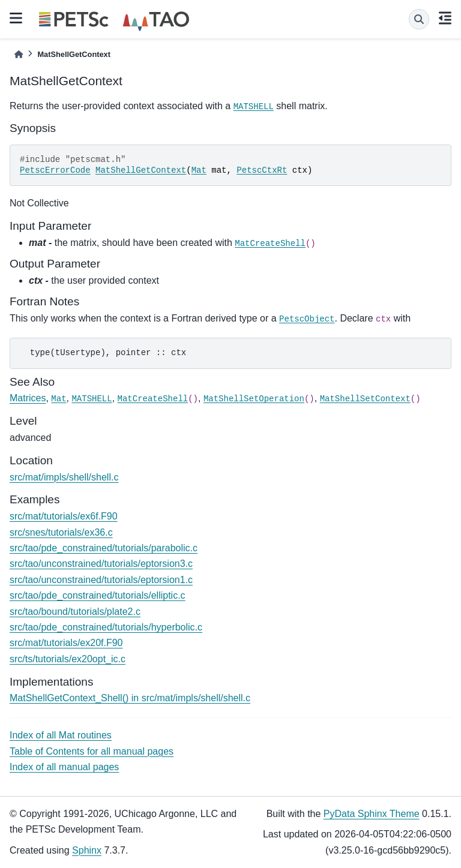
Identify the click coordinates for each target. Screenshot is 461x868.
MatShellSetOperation (254, 399)
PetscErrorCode (55, 170)
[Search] (419, 19)
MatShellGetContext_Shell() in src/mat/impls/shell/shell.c (130, 698)
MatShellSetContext (365, 399)
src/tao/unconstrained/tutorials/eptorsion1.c (101, 580)
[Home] (19, 54)
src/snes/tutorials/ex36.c (61, 532)
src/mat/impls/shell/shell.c (64, 477)
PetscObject (307, 319)
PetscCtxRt (262, 170)
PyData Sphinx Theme (372, 814)
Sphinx (87, 850)
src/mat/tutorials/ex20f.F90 (66, 643)
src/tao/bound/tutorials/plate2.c (75, 612)
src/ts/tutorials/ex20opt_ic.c (68, 659)
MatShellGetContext (141, 170)
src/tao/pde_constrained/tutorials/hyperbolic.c (106, 627)
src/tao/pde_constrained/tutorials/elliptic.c (98, 595)
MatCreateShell (270, 244)
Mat (199, 170)
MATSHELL (254, 107)
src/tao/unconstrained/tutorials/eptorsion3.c (101, 564)
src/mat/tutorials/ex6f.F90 (64, 516)
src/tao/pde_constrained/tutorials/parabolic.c (104, 548)
